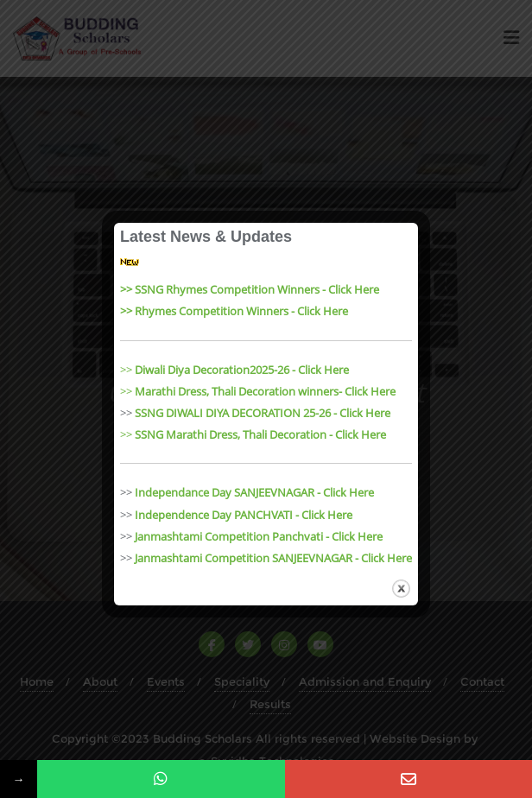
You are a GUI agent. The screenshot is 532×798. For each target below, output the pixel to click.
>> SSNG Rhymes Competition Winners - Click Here (250, 289)
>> (234, 370)
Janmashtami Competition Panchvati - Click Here (259, 536)
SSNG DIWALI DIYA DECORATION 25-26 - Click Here (263, 413)
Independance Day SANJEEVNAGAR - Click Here (254, 492)
